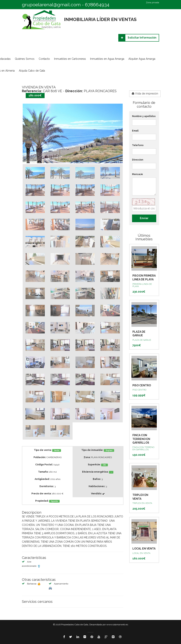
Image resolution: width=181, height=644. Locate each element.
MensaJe (137, 174)
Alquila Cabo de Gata (32, 71)
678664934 (97, 5)
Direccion (138, 160)
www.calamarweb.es (117, 625)
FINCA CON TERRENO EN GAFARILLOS (141, 439)
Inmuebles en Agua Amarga (107, 59)
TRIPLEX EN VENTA (142, 503)
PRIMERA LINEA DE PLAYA (142, 285)
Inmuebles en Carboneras (70, 59)
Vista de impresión (145, 94)
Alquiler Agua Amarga (142, 59)
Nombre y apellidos (144, 116)
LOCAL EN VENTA (144, 549)
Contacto (44, 59)
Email (135, 131)
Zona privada (153, 3)
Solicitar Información (138, 38)
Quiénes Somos (25, 59)
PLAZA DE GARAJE (142, 340)
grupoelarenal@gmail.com (51, 5)
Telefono (138, 145)
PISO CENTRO (142, 385)
